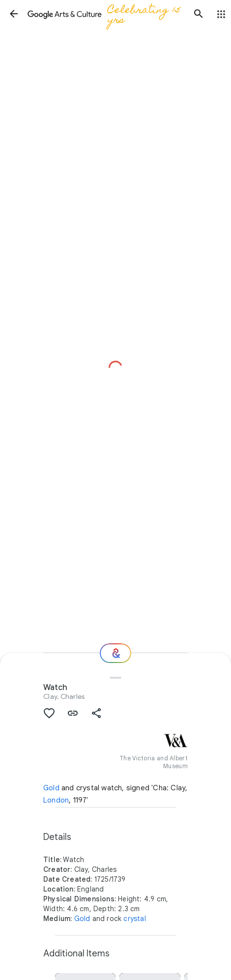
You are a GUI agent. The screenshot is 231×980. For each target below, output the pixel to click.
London (56, 800)
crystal (134, 919)
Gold (51, 788)
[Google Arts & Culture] (106, 14)
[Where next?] (115, 653)
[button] (14, 14)
